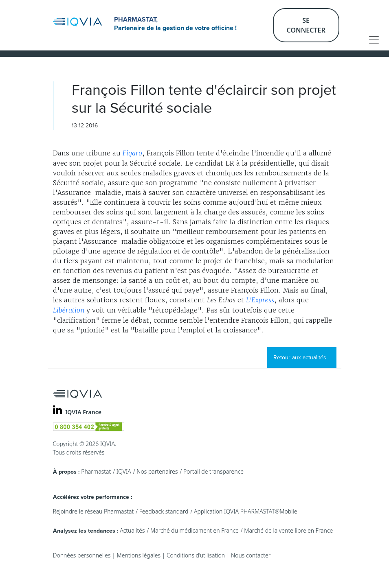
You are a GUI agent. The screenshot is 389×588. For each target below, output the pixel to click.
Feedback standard (164, 511)
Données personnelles (82, 555)
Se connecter (306, 25)
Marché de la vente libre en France (288, 530)
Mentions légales (139, 555)
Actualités (132, 530)
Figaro (132, 153)
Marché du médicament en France (194, 530)
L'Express (260, 300)
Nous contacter (251, 555)
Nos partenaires (157, 471)
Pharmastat (96, 471)
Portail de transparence (213, 471)
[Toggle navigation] (374, 40)
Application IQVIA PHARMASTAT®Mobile (246, 511)
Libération (69, 310)
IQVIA (124, 471)
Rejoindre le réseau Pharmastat (93, 511)
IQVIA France (83, 412)
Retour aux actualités (300, 357)
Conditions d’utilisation (196, 555)
